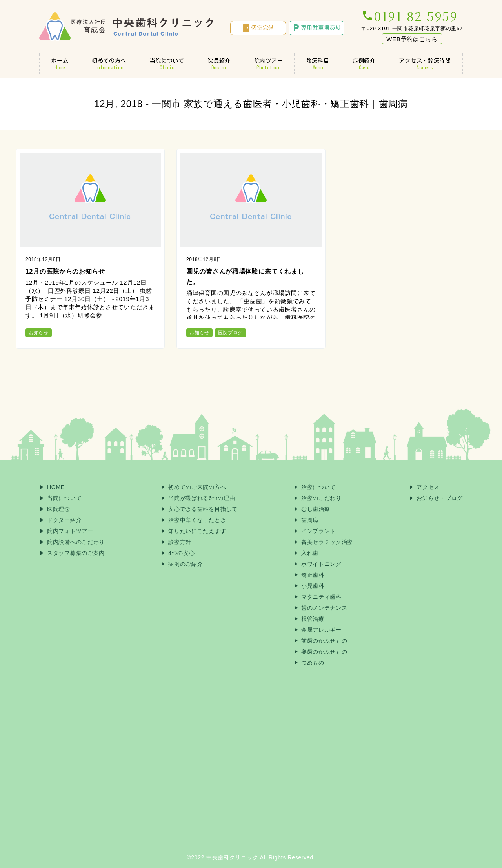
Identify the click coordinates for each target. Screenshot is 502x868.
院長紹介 (219, 64)
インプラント (318, 531)
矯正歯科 (313, 575)
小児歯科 (313, 586)
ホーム (60, 64)
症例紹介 (364, 64)
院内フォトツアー (70, 531)
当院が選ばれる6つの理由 (202, 498)
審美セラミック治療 (327, 542)
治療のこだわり (321, 498)
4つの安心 (181, 553)
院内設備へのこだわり (76, 542)
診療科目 (317, 64)
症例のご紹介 (186, 564)
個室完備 (258, 28)
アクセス (428, 487)
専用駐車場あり (316, 28)
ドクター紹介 (64, 520)
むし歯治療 (316, 509)
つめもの (313, 663)
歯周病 (310, 520)
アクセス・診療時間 (425, 64)
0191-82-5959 (409, 16)
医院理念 (59, 509)
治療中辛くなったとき (197, 520)
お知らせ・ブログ (440, 498)
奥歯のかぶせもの (324, 652)
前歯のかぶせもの (324, 641)
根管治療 (313, 619)
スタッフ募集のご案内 (76, 553)
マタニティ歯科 (321, 597)
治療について (318, 487)
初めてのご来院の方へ (197, 487)
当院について (167, 64)
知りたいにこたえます (197, 531)
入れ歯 (310, 553)
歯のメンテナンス (324, 608)
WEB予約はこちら (412, 39)
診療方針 (180, 542)
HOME (56, 487)
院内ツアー (268, 64)
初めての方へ (109, 64)
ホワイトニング (321, 564)
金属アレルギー (321, 630)
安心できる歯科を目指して (203, 509)
